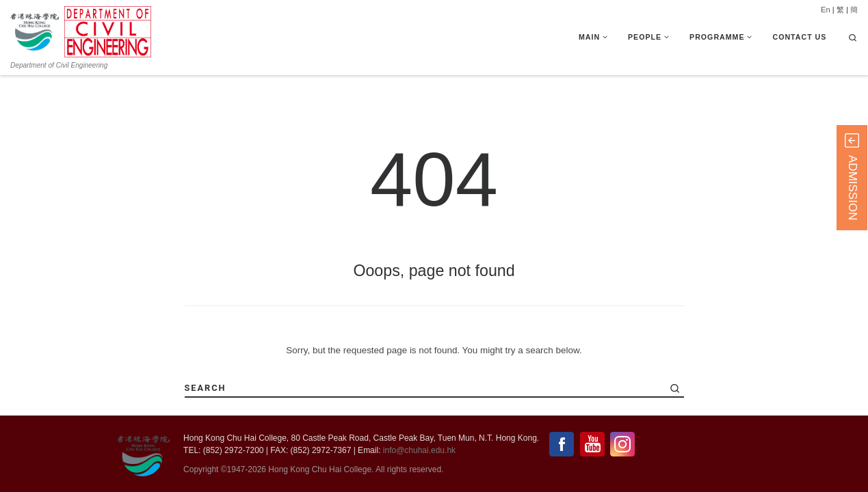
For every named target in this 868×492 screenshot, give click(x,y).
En (826, 10)
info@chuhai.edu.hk (419, 450)
